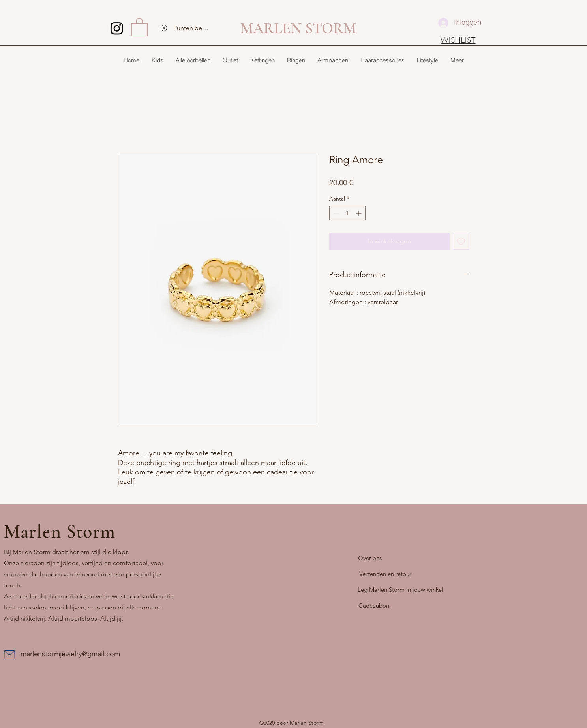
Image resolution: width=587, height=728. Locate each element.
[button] (139, 26)
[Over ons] (370, 558)
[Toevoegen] (461, 241)
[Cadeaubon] (374, 606)
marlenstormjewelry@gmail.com (70, 654)
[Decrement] (335, 213)
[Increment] (359, 213)
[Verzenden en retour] (385, 574)
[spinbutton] (347, 213)
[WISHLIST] (458, 40)
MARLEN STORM (298, 28)
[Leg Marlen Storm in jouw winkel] (400, 590)
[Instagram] (117, 28)
